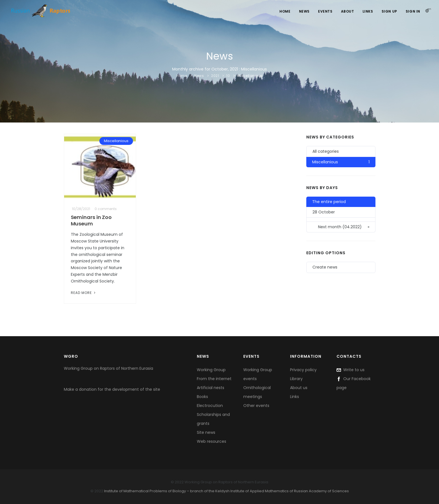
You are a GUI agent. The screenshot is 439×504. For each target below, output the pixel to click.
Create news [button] (325, 267)
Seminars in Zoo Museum (91, 220)
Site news (206, 432)
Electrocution (210, 406)
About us (299, 388)
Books (202, 397)
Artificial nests (211, 388)
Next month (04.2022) (344, 227)
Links (368, 11)
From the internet (214, 379)
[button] (341, 220)
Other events (256, 406)
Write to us (351, 370)
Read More (84, 293)
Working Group (211, 370)
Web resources (212, 441)
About (348, 11)
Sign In (413, 11)
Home (285, 11)
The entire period (329, 202)
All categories (326, 151)
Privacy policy (303, 370)
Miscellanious (250, 76)
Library (296, 379)
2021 (215, 76)
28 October (324, 212)
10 (228, 76)
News (304, 11)
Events (325, 11)
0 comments (106, 209)
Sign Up (389, 11)
